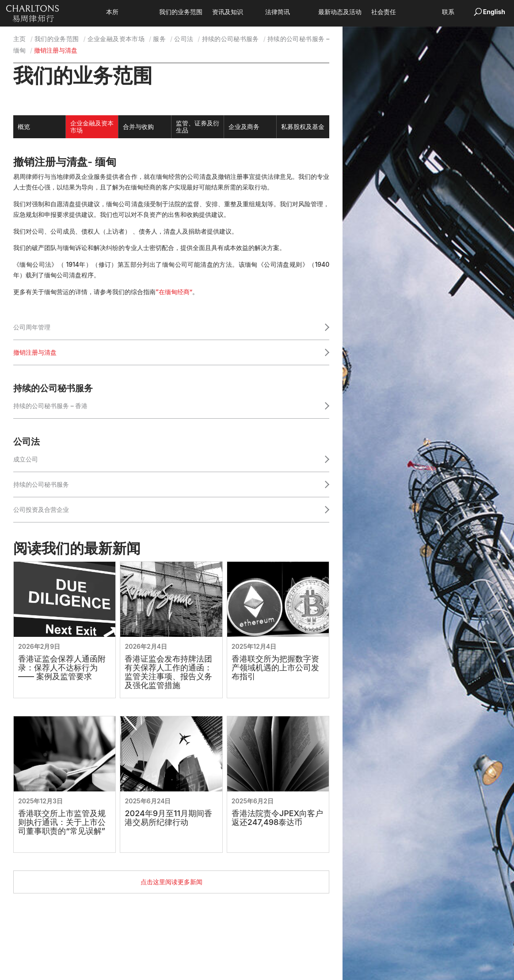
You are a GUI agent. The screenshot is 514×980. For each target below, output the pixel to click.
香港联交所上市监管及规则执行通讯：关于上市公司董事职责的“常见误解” (62, 822)
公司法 (184, 39)
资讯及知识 (241, 12)
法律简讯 (291, 12)
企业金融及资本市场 (116, 39)
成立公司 (26, 459)
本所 (126, 12)
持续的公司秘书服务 (230, 39)
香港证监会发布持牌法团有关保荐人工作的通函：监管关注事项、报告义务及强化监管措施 (168, 672)
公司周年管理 (32, 327)
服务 (159, 39)
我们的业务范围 (194, 12)
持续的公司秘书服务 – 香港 (50, 406)
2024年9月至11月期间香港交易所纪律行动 (168, 818)
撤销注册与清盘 (35, 352)
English (494, 12)
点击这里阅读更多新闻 (171, 882)
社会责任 (397, 12)
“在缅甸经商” (174, 292)
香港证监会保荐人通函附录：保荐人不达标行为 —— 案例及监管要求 (62, 668)
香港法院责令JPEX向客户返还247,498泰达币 (277, 818)
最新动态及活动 (353, 12)
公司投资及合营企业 (41, 509)
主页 (20, 39)
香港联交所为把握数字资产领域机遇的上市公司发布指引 (275, 668)
